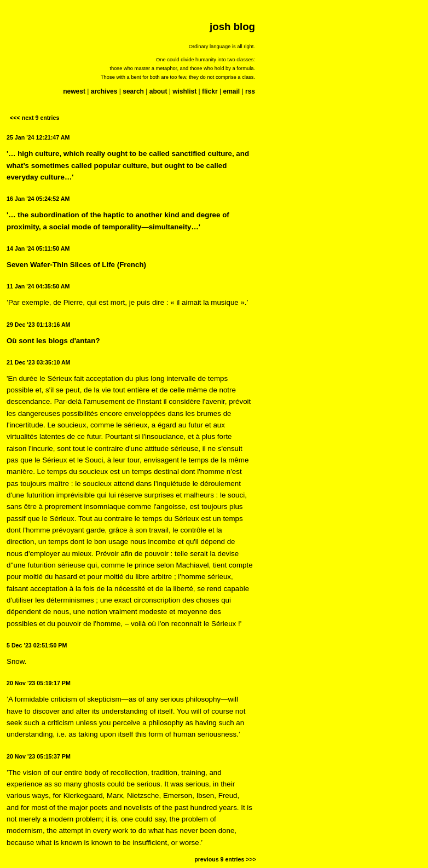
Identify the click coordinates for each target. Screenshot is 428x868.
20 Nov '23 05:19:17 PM (39, 683)
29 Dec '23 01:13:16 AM (38, 325)
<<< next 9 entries (34, 118)
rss (250, 91)
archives (104, 91)
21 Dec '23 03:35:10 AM (38, 362)
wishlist (184, 91)
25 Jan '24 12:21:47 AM (38, 137)
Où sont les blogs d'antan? (53, 341)
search (133, 91)
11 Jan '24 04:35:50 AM (38, 286)
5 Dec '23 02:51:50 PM (37, 645)
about (158, 91)
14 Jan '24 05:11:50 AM (38, 248)
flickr (210, 91)
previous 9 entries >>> (225, 859)
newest (74, 91)
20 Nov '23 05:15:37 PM (39, 756)
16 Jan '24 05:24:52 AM (38, 199)
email (231, 91)
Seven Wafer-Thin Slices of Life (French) (76, 265)
